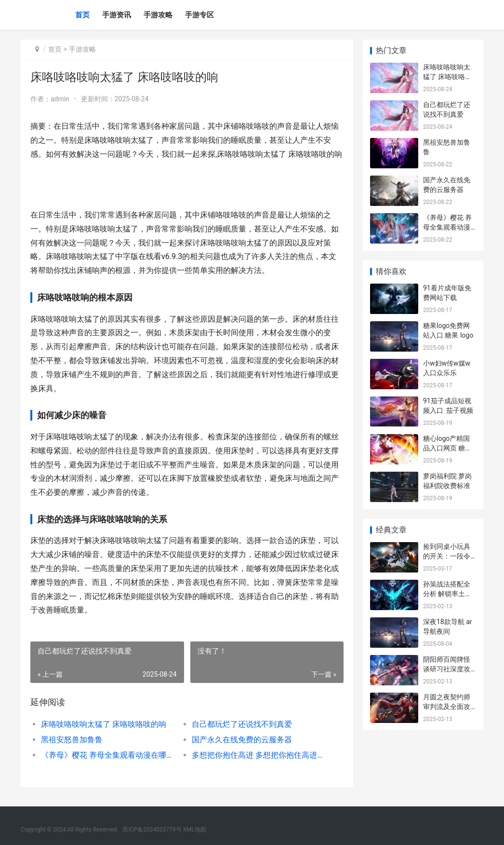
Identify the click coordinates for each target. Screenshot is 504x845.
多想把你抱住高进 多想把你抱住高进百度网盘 (260, 755)
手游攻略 (158, 15)
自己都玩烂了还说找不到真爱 (242, 724)
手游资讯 (117, 15)
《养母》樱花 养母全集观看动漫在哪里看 (109, 755)
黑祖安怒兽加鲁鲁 (72, 740)
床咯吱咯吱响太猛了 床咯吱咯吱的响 (104, 724)
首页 (82, 15)
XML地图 (195, 830)
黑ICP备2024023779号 (152, 830)
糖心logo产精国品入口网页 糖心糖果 (447, 448)
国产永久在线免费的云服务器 (242, 740)
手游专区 (199, 15)
